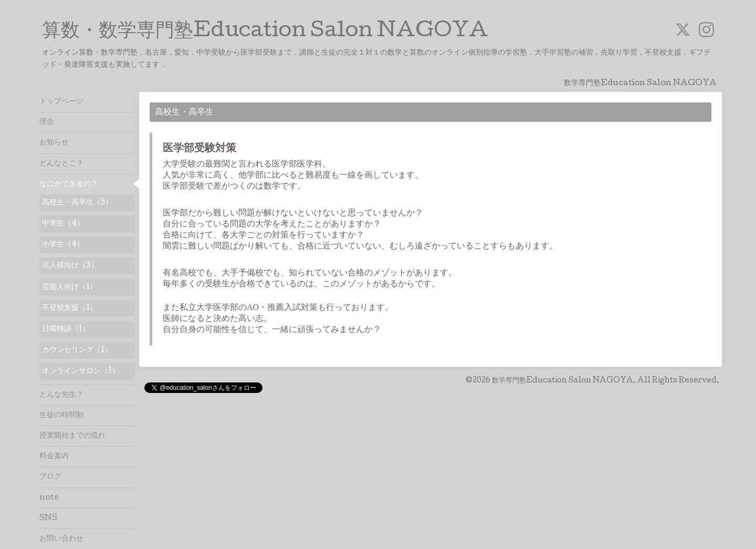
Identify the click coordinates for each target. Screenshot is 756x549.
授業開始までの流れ (72, 436)
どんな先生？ (61, 395)
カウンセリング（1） (77, 350)
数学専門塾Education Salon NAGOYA (563, 381)
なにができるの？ (69, 184)
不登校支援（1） (70, 308)
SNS (48, 519)
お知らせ (54, 143)
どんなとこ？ (61, 164)
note (49, 498)
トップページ (61, 102)
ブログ (50, 477)
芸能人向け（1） (70, 287)
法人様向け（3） (70, 266)
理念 (47, 122)
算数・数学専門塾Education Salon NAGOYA (265, 32)
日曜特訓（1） (66, 329)
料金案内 (54, 457)
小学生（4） (63, 245)
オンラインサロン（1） (81, 371)
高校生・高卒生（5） (77, 203)
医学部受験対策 (199, 149)
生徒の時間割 (61, 416)
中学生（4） (63, 224)
